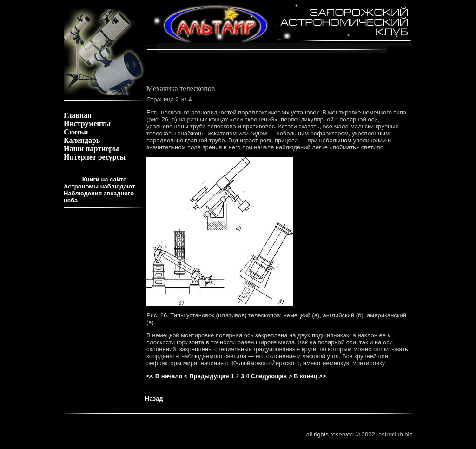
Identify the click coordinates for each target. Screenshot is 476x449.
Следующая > (272, 376)
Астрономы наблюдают (99, 186)
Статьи (76, 132)
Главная (78, 115)
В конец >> (310, 376)
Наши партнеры (91, 149)
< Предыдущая (207, 376)
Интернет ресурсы (95, 157)
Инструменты (87, 124)
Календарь (82, 140)
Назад (154, 399)
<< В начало (164, 376)
